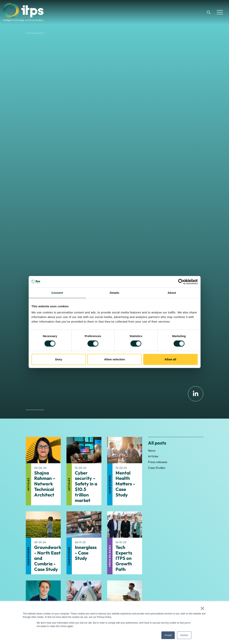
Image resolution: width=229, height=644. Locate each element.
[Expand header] (220, 12)
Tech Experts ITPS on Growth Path (124, 558)
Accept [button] (168, 635)
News (152, 450)
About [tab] (172, 293)
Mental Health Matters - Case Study (125, 484)
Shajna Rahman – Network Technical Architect (45, 484)
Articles (28, 484)
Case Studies (110, 484)
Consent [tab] (57, 293)
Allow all (170, 359)
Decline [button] (184, 635)
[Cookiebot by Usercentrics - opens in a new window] (181, 282)
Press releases (110, 556)
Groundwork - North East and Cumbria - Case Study (48, 558)
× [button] (202, 608)
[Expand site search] (209, 12)
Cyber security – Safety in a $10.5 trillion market (86, 487)
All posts (157, 443)
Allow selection (114, 359)
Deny (59, 359)
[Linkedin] (196, 394)
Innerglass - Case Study (86, 553)
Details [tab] (115, 293)
